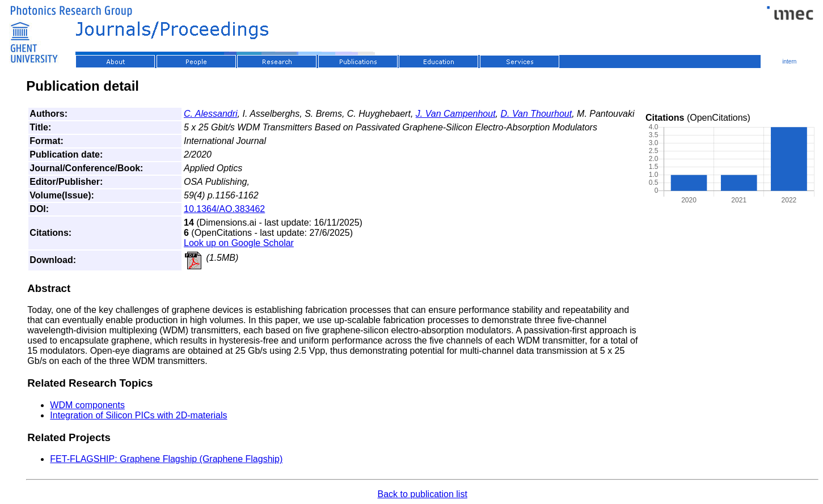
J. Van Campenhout (456, 114)
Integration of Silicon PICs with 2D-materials (138, 415)
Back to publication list (423, 494)
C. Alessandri (211, 114)
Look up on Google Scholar (239, 243)
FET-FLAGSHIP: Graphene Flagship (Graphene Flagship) (166, 459)
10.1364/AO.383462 (224, 209)
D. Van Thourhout (536, 114)
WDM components (87, 405)
